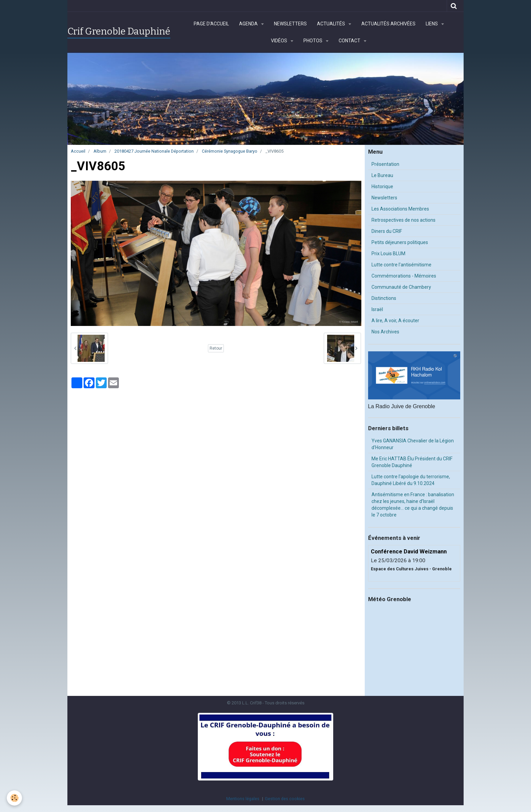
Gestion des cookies (285, 799)
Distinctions (384, 298)
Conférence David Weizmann (409, 551)
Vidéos (280, 41)
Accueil (78, 151)
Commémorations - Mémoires (404, 276)
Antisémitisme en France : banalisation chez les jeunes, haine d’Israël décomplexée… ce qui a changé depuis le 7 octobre (413, 505)
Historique (382, 186)
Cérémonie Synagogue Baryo (230, 151)
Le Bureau (382, 175)
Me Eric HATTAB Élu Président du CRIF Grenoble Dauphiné (412, 462)
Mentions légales (243, 799)
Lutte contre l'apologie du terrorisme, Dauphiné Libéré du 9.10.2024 (411, 480)
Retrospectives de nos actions (403, 220)
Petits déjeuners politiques (400, 242)
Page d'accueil (211, 24)
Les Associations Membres (400, 209)
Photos (313, 41)
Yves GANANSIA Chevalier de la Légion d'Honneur (413, 444)
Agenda (249, 24)
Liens (432, 24)
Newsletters (290, 24)
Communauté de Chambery (401, 287)
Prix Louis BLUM (388, 254)
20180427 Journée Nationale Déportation (154, 151)
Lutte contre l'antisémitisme (401, 265)
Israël (377, 309)
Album (100, 151)
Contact (350, 41)
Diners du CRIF (387, 231)
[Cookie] (14, 798)
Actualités (332, 24)
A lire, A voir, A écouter (395, 321)
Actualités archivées (388, 24)
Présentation (385, 164)
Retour (216, 348)
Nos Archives (385, 332)
